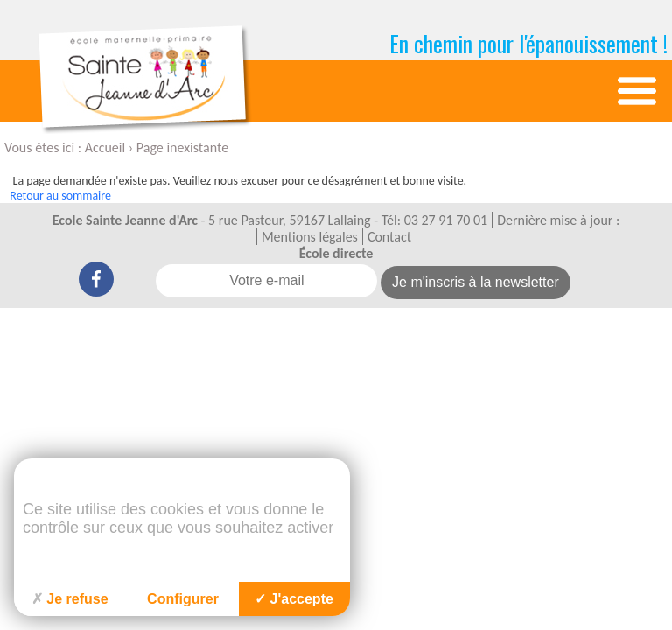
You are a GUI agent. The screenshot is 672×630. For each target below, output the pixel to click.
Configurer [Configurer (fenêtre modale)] (183, 599)
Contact (389, 237)
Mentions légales (310, 237)
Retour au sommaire (60, 196)
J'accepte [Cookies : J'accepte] (294, 599)
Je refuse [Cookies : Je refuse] (70, 599)
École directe (336, 253)
